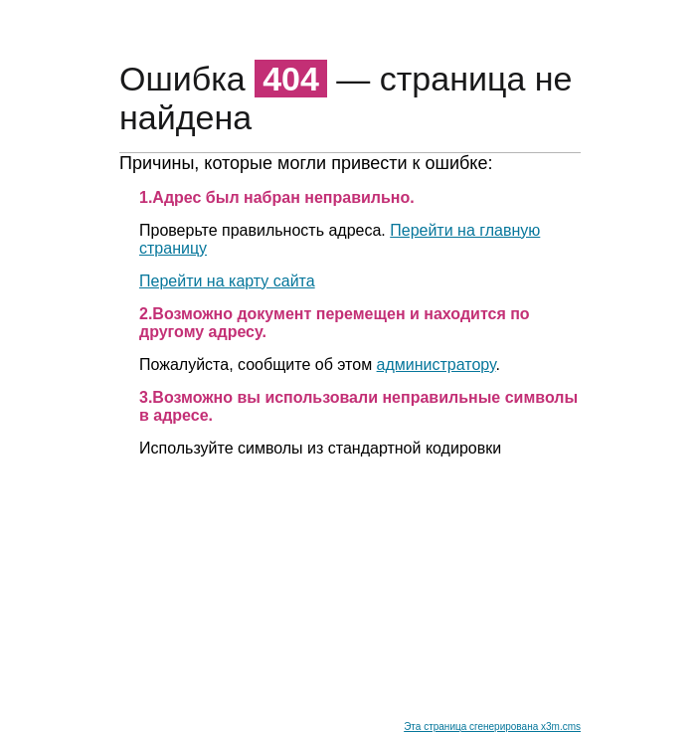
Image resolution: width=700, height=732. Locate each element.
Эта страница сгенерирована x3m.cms (492, 727)
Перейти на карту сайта (227, 281)
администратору (437, 365)
